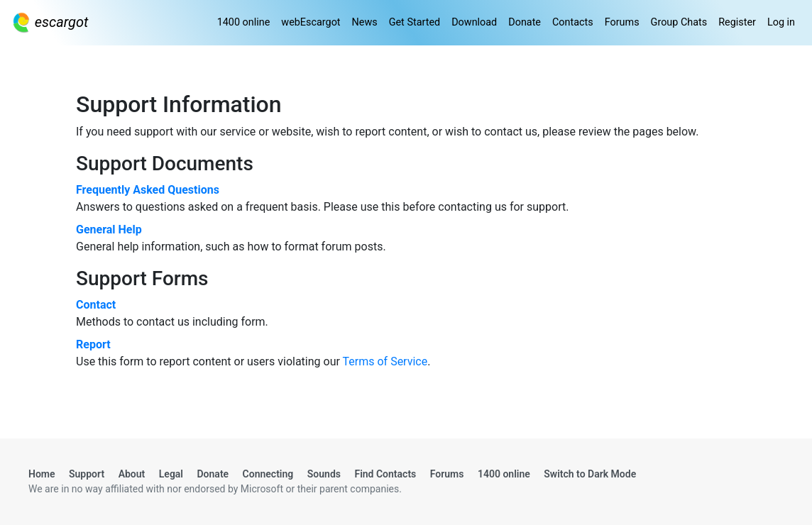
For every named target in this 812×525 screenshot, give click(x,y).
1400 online (244, 22)
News (365, 22)
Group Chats (679, 22)
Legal (171, 474)
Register (737, 22)
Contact (96, 305)
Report (93, 344)
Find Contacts (385, 474)
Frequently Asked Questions (148, 190)
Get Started (415, 22)
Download (474, 22)
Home (42, 474)
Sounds (324, 474)
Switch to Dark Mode (590, 474)
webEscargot (311, 22)
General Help (109, 230)
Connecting (268, 474)
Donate (525, 22)
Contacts (573, 22)
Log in (781, 22)
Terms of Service (385, 361)
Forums (622, 22)
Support (87, 474)
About (132, 474)
